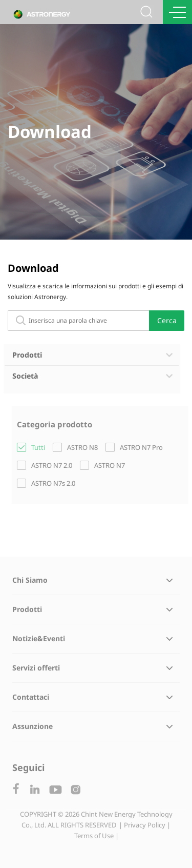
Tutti (40, 447)
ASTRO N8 (84, 447)
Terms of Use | (97, 837)
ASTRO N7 (111, 465)
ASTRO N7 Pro (143, 447)
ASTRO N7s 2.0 (55, 483)
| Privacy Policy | (145, 826)
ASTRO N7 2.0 (53, 465)
